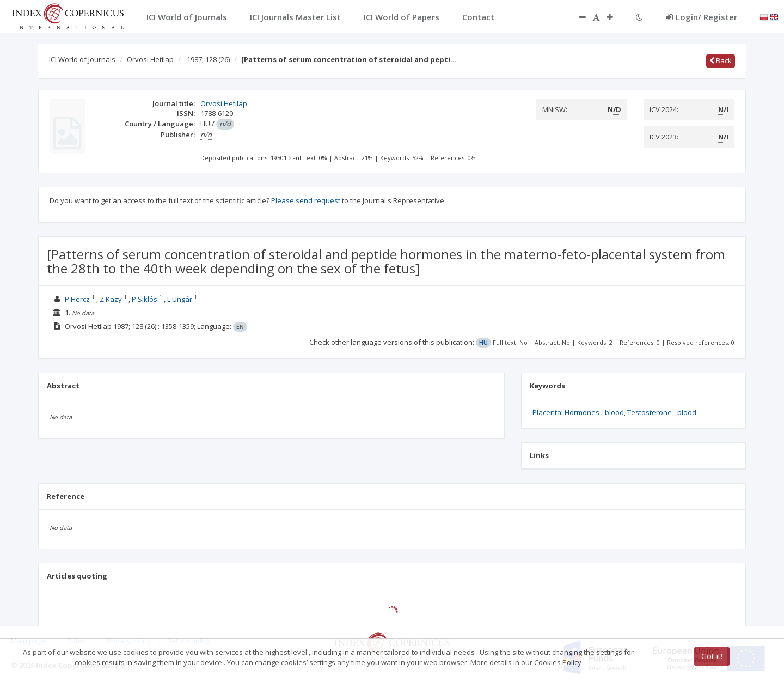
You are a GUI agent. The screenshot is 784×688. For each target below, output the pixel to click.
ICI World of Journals (82, 59)
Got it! (712, 656)
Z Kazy (111, 299)
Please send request (306, 200)
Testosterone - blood (662, 412)
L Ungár (180, 299)
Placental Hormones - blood (578, 412)
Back (721, 60)
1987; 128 (208, 59)
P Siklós (145, 299)
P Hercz (77, 299)
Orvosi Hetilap (150, 59)
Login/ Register (702, 17)
